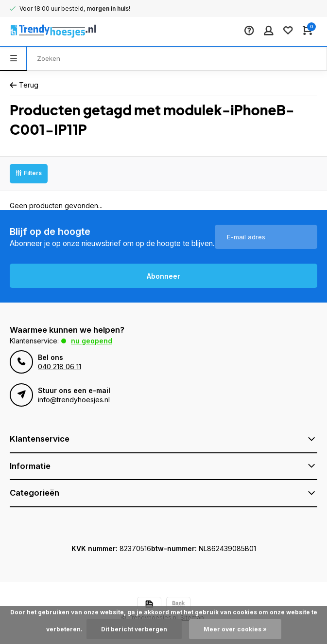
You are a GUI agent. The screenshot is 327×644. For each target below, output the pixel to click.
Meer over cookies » (235, 629)
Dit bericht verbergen (134, 629)
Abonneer (163, 276)
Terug (24, 85)
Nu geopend (92, 341)
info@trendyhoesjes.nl (74, 400)
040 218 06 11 (60, 367)
